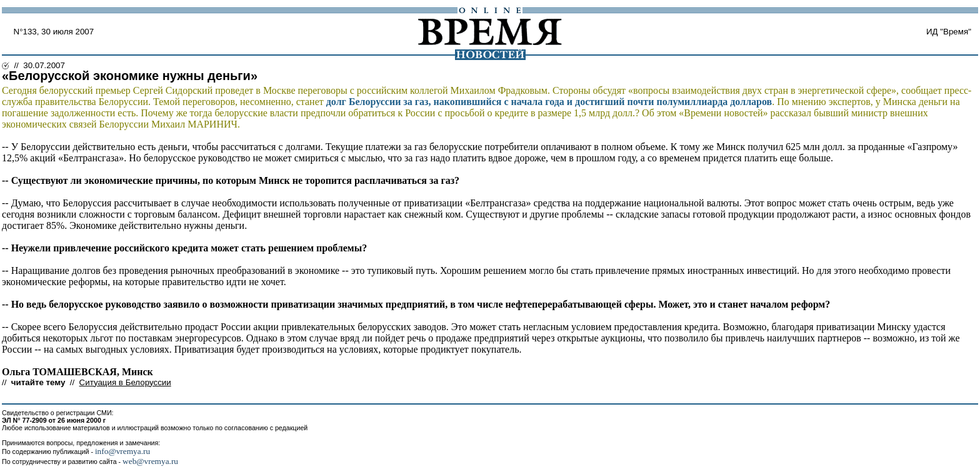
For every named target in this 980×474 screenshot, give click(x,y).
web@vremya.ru (150, 461)
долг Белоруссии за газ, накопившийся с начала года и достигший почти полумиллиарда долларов (549, 102)
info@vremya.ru (122, 451)
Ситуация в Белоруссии (125, 382)
